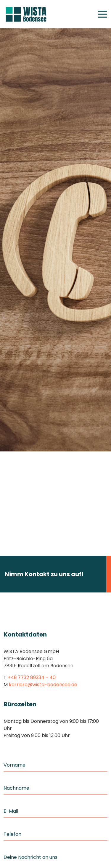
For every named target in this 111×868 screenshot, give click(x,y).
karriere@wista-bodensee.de (43, 685)
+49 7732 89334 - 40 (32, 677)
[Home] (26, 14)
